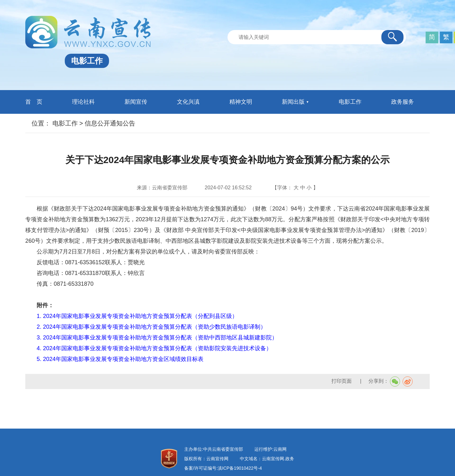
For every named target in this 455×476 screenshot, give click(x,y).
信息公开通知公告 (110, 123)
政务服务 (403, 102)
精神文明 (241, 102)
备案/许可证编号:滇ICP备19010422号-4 (223, 468)
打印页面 (342, 381)
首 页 (34, 102)
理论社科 (83, 102)
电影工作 (350, 102)
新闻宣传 (136, 102)
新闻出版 (293, 102)
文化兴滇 (188, 102)
